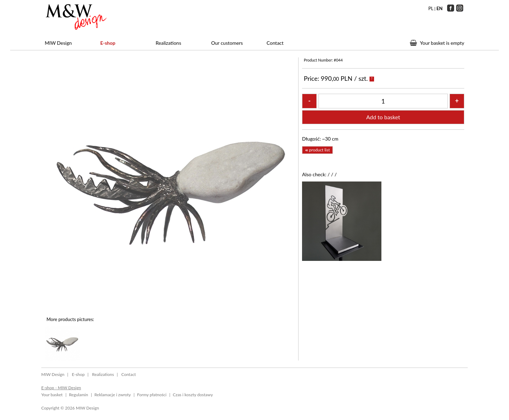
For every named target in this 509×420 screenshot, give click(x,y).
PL (431, 8)
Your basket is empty (442, 43)
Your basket (52, 395)
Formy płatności (152, 395)
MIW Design (58, 43)
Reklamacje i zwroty (113, 395)
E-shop (108, 43)
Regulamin (78, 395)
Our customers (227, 43)
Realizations (168, 43)
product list (317, 150)
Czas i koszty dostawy (193, 395)
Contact (275, 43)
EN (440, 8)
